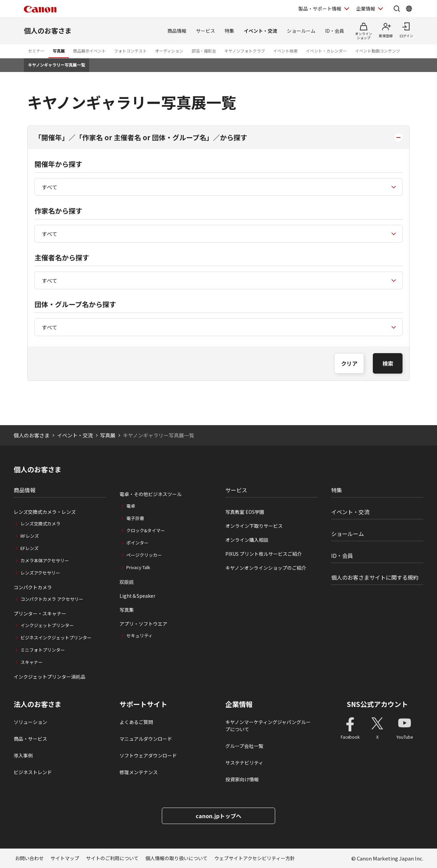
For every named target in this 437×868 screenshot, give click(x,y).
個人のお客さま (48, 31)
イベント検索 (285, 51)
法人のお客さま (38, 704)
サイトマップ (65, 858)
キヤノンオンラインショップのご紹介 (266, 568)
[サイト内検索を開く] (397, 9)
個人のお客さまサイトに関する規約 (375, 577)
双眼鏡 (127, 582)
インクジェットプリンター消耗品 (50, 677)
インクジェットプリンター (47, 625)
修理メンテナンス (139, 772)
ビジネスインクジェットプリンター (56, 638)
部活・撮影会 (204, 51)
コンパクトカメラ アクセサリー (52, 599)
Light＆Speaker (137, 596)
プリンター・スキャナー (40, 613)
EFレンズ (30, 548)
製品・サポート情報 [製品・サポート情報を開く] (320, 9)
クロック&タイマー (146, 530)
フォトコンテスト (130, 51)
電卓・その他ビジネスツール (151, 494)
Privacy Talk (138, 567)
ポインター (137, 543)
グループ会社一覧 (244, 746)
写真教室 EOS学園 (245, 512)
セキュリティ (139, 635)
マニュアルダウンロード (146, 739)
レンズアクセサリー (40, 573)
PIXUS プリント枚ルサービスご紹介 (264, 554)
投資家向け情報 (242, 779)
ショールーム (301, 31)
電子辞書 (135, 518)
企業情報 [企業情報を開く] (366, 9)
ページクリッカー (144, 555)
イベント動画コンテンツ (378, 51)
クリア (349, 363)
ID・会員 (335, 31)
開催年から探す (58, 164)
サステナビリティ (244, 763)
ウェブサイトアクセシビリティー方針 (255, 858)
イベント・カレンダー (326, 51)
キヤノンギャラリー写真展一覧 (57, 65)
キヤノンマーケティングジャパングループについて (268, 726)
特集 (229, 31)
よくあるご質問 (136, 722)
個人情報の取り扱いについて (177, 858)
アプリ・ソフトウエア (143, 624)
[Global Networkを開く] (409, 9)
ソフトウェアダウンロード (148, 755)
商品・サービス (30, 739)
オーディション (169, 51)
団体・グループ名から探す (75, 304)
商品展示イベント (89, 51)
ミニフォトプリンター (43, 650)
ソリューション (30, 722)
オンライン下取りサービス (254, 526)
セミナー (36, 51)
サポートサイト (143, 704)
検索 (388, 363)
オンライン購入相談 (247, 540)
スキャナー (32, 662)
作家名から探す (58, 211)
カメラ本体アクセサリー (45, 560)
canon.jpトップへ (218, 816)
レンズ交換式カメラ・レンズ (45, 512)
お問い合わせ (29, 858)
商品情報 (177, 31)
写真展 (59, 51)
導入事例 (23, 755)
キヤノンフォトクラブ (245, 51)
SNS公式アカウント (377, 704)
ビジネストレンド (33, 772)
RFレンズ (30, 536)
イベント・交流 (260, 31)
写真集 (127, 610)
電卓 (131, 506)
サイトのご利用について (112, 858)
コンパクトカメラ (33, 587)
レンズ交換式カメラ (40, 524)
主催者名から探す (62, 257)
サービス (206, 31)
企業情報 (239, 704)
